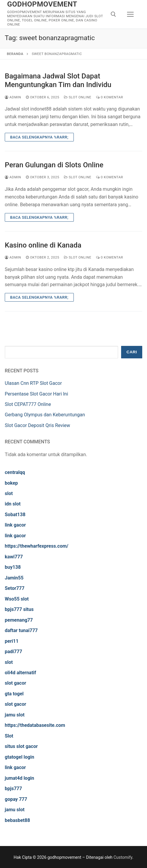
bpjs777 (13, 789)
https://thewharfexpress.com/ (37, 546)
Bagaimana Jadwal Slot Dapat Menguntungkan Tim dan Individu (58, 80)
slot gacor (15, 683)
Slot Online (78, 97)
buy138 (13, 567)
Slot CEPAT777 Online (28, 404)
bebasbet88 (17, 820)
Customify (123, 857)
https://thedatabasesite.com (35, 725)
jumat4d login (19, 778)
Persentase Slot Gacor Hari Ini (36, 394)
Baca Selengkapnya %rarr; (39, 137)
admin (13, 97)
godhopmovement (42, 4)
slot (9, 493)
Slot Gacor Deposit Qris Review (37, 425)
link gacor (15, 525)
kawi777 (14, 557)
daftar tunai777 (21, 630)
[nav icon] (130, 14)
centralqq (15, 472)
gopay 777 (16, 799)
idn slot (13, 504)
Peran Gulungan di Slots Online (54, 165)
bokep (11, 483)
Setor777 (15, 588)
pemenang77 (19, 620)
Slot (9, 736)
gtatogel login (19, 757)
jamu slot (15, 715)
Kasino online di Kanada (43, 245)
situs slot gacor (21, 746)
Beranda (15, 54)
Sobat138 (15, 515)
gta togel (14, 694)
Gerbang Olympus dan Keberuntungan (45, 415)
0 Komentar (110, 97)
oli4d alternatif (20, 673)
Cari (132, 352)
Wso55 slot (17, 599)
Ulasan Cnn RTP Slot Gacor (33, 383)
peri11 (12, 641)
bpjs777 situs (19, 609)
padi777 (13, 652)
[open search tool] (113, 14)
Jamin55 (14, 578)
